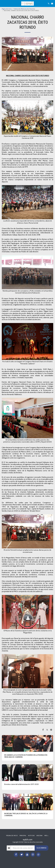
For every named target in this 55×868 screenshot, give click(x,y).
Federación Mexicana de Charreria (24, 9)
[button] (3, 3)
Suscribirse (41, 848)
